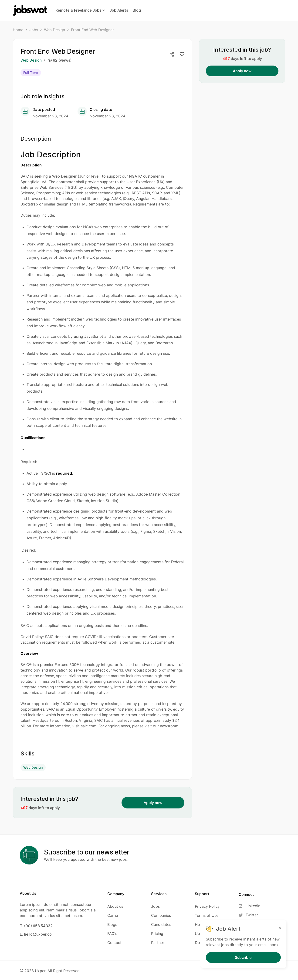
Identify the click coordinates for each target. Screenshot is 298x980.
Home (18, 30)
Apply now (153, 802)
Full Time (31, 72)
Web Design (54, 30)
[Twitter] (251, 914)
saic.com (89, 725)
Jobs (34, 30)
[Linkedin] (251, 905)
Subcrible (243, 957)
